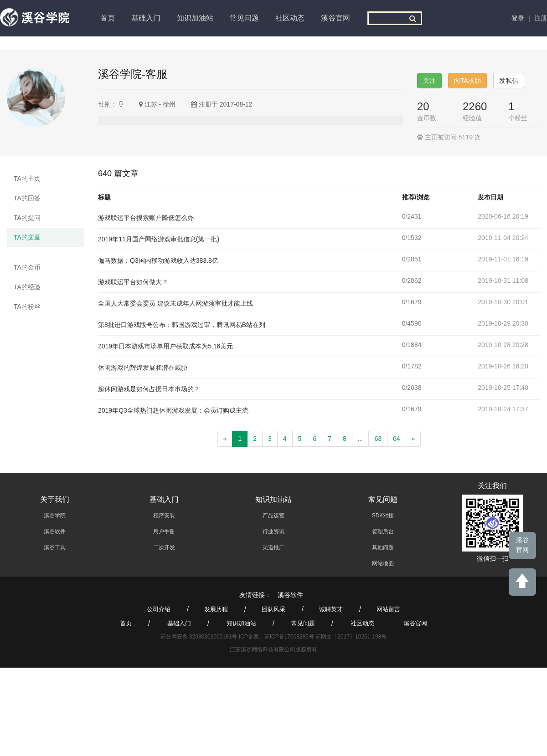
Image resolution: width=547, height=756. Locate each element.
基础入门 (146, 18)
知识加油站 (195, 18)
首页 (108, 18)
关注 (429, 81)
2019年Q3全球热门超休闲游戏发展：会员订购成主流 (173, 410)
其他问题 (383, 547)
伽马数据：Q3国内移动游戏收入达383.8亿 (158, 261)
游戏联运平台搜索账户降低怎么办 (146, 218)
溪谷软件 (55, 531)
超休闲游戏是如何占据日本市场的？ (149, 389)
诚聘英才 (331, 609)
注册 (541, 18)
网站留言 (388, 609)
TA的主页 (27, 179)
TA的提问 (27, 218)
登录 (518, 18)
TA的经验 (27, 287)
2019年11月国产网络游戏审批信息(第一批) (159, 239)
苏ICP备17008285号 (289, 637)
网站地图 (383, 563)
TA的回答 (27, 198)
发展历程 (216, 609)
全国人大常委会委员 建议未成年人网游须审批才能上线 (175, 303)
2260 (475, 106)
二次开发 (164, 547)
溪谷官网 (335, 18)
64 (397, 439)
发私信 (509, 81)
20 (423, 106)
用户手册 (164, 531)
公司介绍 (159, 609)
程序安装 (164, 516)
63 (378, 439)
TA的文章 (27, 237)
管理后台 (383, 531)
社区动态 (290, 18)
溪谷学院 (55, 516)
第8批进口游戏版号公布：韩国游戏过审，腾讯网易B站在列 (182, 325)
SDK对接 (383, 516)
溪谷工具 (55, 547)
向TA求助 (467, 81)
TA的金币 (27, 267)
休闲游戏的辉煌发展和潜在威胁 (143, 368)
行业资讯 (273, 531)
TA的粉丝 (27, 306)
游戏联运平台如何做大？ (133, 282)
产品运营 (273, 516)
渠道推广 (273, 547)
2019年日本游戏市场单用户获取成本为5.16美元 (165, 346)
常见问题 (244, 18)
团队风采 (273, 609)
